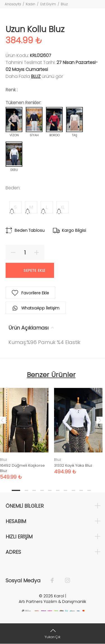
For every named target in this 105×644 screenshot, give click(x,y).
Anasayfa (13, 4)
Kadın (31, 4)
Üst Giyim (48, 4)
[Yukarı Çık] (53, 634)
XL (63, 207)
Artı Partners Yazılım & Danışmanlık (53, 602)
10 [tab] (89, 490)
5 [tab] (50, 490)
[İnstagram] (65, 581)
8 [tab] (73, 490)
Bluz (64, 4)
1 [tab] (16, 490)
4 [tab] (42, 490)
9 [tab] (81, 490)
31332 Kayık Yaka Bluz (73, 465)
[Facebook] (55, 581)
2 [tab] (26, 490)
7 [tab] (66, 490)
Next (100, 420)
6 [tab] (58, 490)
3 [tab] (34, 490)
